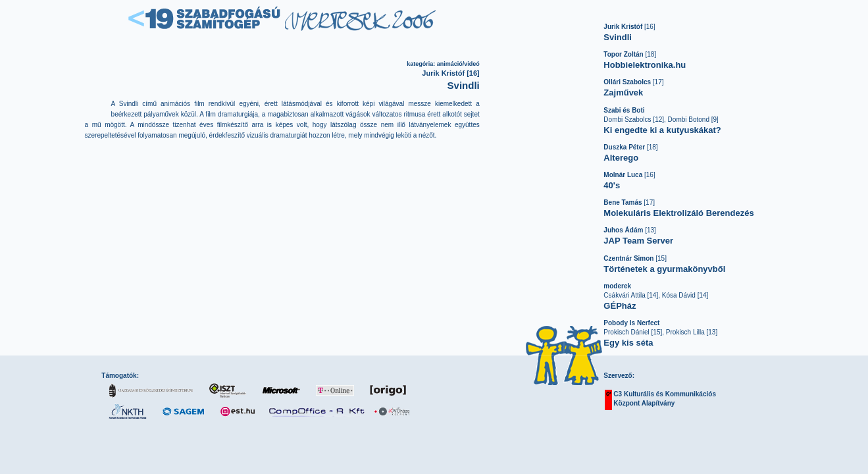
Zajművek (623, 92)
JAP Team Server (638, 241)
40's (612, 185)
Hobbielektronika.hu (645, 65)
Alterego (621, 158)
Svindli (618, 37)
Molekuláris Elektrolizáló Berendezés (678, 213)
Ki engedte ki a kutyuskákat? (662, 130)
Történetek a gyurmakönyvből (664, 269)
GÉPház (620, 306)
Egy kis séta (628, 343)
